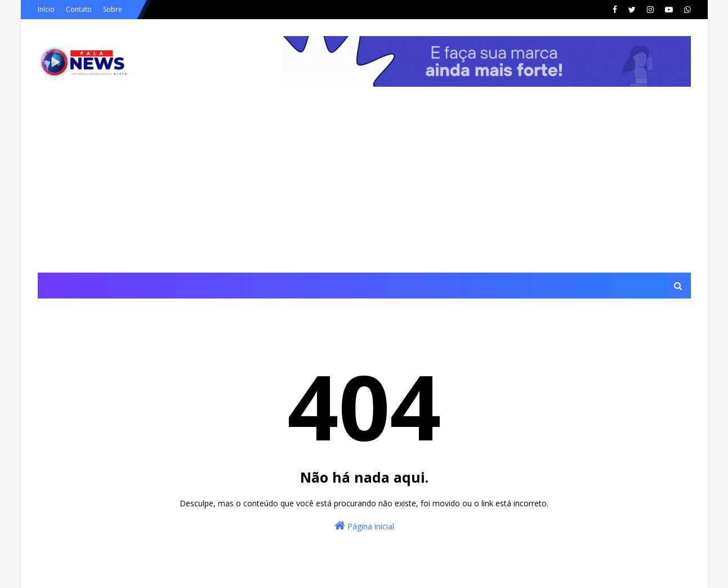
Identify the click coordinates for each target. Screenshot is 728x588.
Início (46, 9)
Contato (79, 9)
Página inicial (364, 526)
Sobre (113, 9)
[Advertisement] (364, 188)
